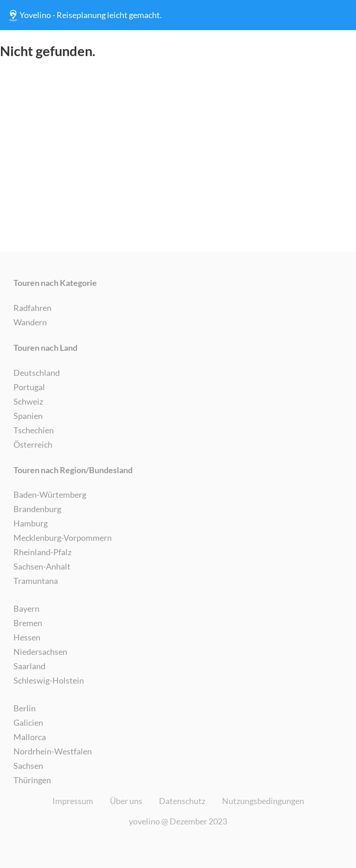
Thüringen (32, 780)
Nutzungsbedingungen (263, 801)
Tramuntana (36, 581)
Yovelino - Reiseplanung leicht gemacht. (84, 15)
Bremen (28, 623)
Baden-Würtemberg (50, 494)
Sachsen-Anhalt (42, 566)
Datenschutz (182, 801)
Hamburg (31, 523)
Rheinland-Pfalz (42, 552)
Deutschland (37, 373)
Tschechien (34, 430)
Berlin (25, 708)
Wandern (30, 322)
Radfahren (32, 308)
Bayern (26, 608)
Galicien (28, 722)
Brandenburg (37, 509)
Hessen (27, 637)
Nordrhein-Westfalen (53, 751)
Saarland (29, 666)
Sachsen (28, 766)
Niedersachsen (40, 652)
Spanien (28, 416)
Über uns (126, 801)
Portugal (29, 387)
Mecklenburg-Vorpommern (63, 538)
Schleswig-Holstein (49, 680)
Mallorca (30, 737)
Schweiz (28, 401)
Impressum (73, 801)
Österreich (33, 444)
